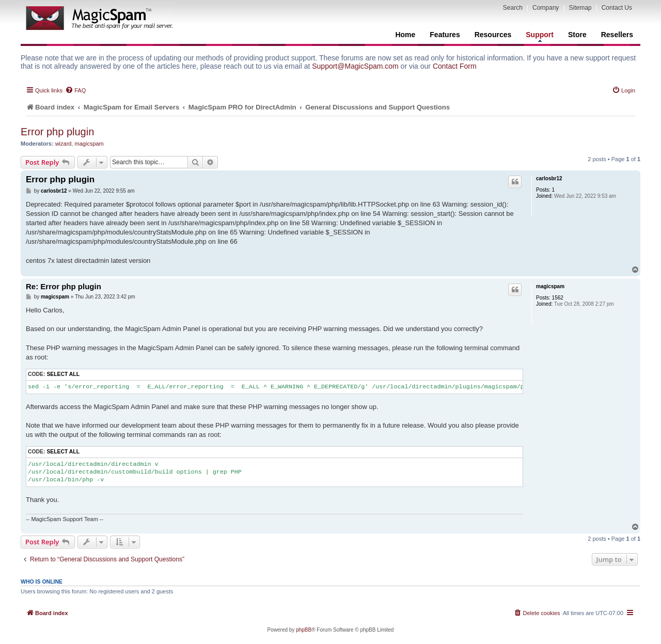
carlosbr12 (549, 178)
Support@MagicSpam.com (355, 66)
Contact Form (455, 66)
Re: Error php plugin (64, 286)
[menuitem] (75, 90)
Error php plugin (57, 132)
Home (405, 35)
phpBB (304, 630)
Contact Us (617, 8)
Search (513, 8)
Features (445, 35)
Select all (63, 374)
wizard (64, 144)
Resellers (617, 35)
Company (546, 8)
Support (540, 36)
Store (577, 35)
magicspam (89, 144)
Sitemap (580, 8)
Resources (493, 35)
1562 (558, 298)
